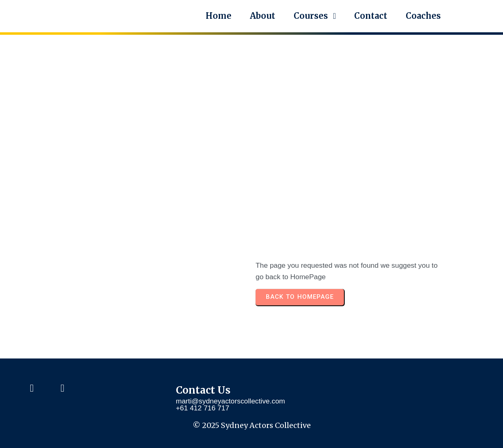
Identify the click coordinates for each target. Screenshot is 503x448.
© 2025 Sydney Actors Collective (252, 425)
